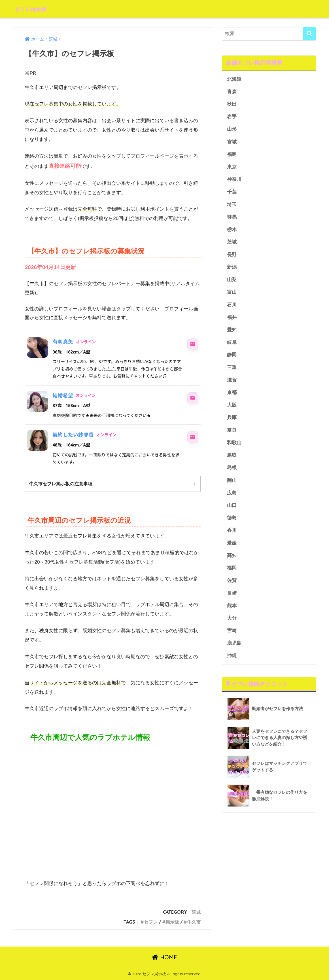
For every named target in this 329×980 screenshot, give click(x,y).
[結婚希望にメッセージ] (193, 398)
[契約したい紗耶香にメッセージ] (193, 437)
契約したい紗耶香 (73, 435)
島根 (232, 472)
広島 (232, 497)
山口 (232, 510)
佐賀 (232, 586)
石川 (232, 307)
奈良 (232, 434)
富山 (232, 295)
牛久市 (194, 922)
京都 (232, 396)
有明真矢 (63, 342)
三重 (232, 371)
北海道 (234, 79)
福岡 (232, 573)
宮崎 (232, 637)
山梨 (232, 282)
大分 (232, 624)
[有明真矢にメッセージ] (193, 344)
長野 (232, 257)
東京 (232, 168)
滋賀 (232, 383)
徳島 (232, 523)
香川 (232, 535)
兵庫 (232, 421)
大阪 (232, 409)
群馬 (232, 218)
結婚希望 (63, 396)
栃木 (232, 231)
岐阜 (232, 345)
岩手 (232, 117)
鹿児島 (234, 649)
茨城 (196, 912)
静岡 (232, 358)
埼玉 (232, 206)
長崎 (232, 599)
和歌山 (234, 447)
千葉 (232, 193)
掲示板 (172, 922)
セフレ (151, 922)
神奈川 (234, 180)
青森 (232, 92)
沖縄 (232, 662)
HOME (164, 957)
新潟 (232, 269)
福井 (232, 320)
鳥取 (232, 459)
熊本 (232, 611)
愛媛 (232, 548)
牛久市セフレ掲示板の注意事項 (61, 484)
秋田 (232, 104)
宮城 (232, 142)
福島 (232, 155)
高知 (232, 561)
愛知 (232, 333)
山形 (232, 130)
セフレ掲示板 (35, 9)
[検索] (310, 34)
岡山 (232, 485)
